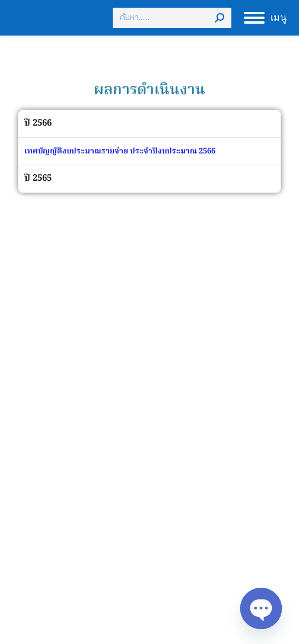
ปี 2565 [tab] (38, 178)
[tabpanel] (149, 151)
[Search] (172, 18)
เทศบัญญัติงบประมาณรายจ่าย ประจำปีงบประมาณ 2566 (120, 151)
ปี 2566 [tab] (38, 123)
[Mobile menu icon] (265, 18)
